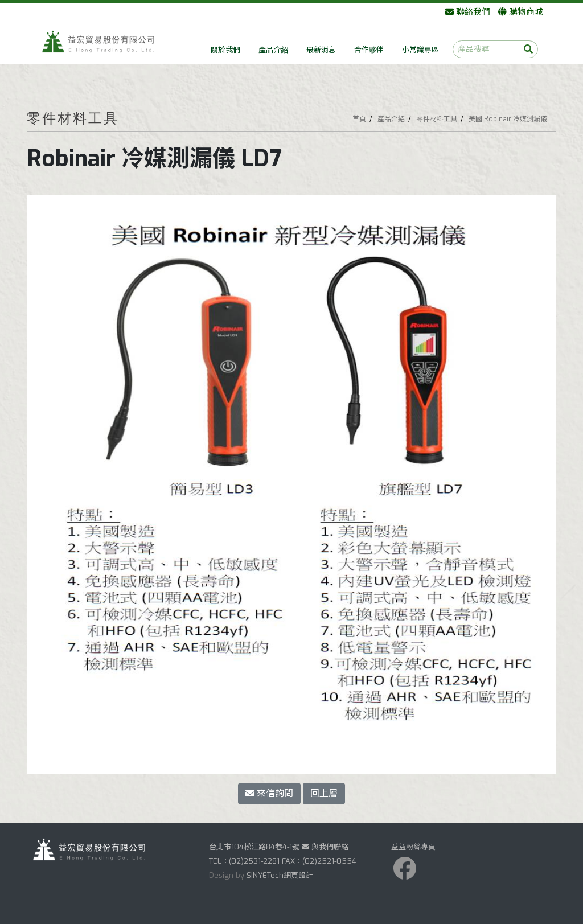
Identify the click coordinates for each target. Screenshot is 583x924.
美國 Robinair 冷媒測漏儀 (508, 119)
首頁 (359, 119)
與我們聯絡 (325, 847)
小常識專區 (420, 50)
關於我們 (225, 50)
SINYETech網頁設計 (280, 875)
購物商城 (521, 12)
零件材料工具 (437, 119)
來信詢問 (269, 793)
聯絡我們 (468, 12)
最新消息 (321, 50)
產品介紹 (273, 50)
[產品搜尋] (495, 49)
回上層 (324, 793)
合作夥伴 (369, 50)
